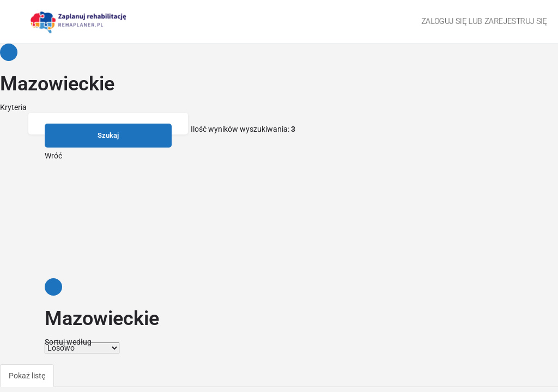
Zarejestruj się (516, 21)
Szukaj (108, 135)
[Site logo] (80, 22)
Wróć (53, 156)
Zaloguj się (444, 21)
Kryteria (13, 107)
